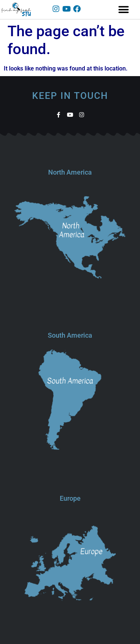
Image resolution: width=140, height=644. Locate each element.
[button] (124, 10)
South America (70, 335)
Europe (70, 498)
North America (70, 172)
